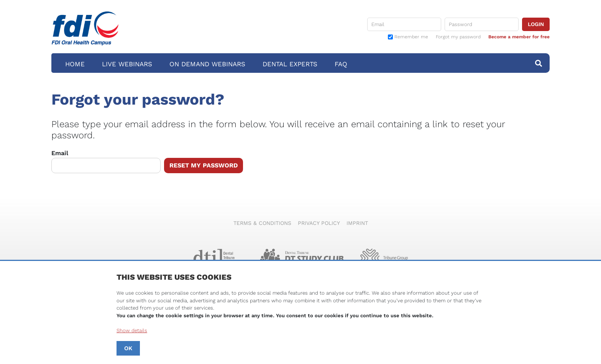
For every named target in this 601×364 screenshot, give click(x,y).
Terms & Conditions (262, 223)
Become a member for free (519, 37)
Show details (132, 330)
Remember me (411, 37)
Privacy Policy (319, 223)
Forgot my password (458, 37)
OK (128, 348)
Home (75, 64)
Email (106, 161)
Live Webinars (127, 64)
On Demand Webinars (207, 64)
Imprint (357, 223)
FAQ (341, 64)
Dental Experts (290, 64)
